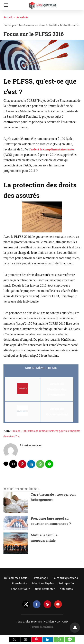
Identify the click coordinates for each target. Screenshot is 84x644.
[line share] (49, 464)
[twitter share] (6, 464)
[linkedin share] (31, 464)
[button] (15, 639)
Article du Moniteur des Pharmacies (57, 389)
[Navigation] (5, 5)
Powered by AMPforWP (42, 627)
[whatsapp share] (40, 464)
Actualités (22, 17)
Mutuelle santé (69, 25)
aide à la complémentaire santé (52, 149)
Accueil (8, 17)
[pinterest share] (22, 464)
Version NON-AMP (56, 621)
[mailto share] (13, 464)
